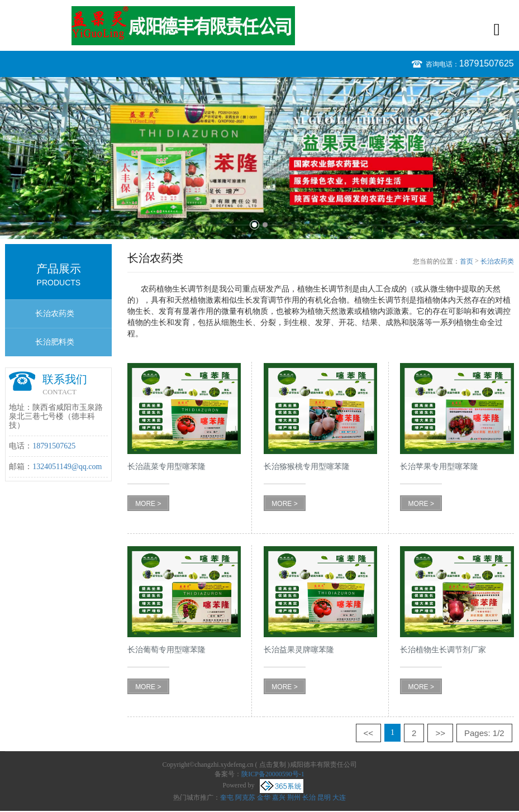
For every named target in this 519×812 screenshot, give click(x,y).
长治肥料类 (55, 342)
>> (440, 733)
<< (369, 733)
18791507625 (487, 63)
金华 (264, 797)
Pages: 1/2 (484, 733)
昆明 (324, 797)
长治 (309, 797)
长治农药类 (55, 314)
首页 (466, 261)
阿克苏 (245, 797)
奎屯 (227, 797)
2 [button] (265, 225)
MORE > (148, 504)
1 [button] (254, 225)
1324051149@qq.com (67, 467)
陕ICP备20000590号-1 (273, 774)
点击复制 (273, 765)
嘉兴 (279, 797)
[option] (259, 158)
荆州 (294, 797)
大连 (339, 797)
